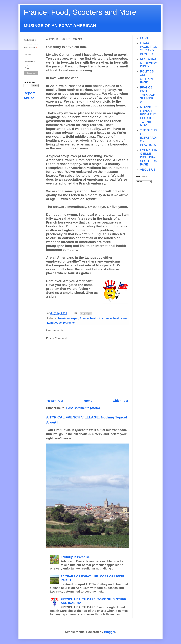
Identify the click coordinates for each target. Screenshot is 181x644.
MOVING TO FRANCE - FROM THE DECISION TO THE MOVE (149, 116)
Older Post (120, 401)
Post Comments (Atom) (83, 408)
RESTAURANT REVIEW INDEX (148, 63)
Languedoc (54, 323)
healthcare (120, 318)
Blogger (110, 632)
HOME (145, 38)
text (28, 68)
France (84, 318)
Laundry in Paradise (75, 557)
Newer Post (55, 401)
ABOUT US (148, 170)
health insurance (101, 318)
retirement (70, 323)
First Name (28, 55)
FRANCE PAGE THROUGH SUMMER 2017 (148, 95)
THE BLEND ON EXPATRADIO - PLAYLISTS (149, 138)
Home (88, 401)
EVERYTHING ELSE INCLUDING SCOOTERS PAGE (149, 157)
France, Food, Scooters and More (80, 12)
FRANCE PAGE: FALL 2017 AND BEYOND (148, 49)
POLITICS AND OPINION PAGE (147, 77)
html (28, 65)
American (63, 318)
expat (75, 318)
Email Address (30, 48)
